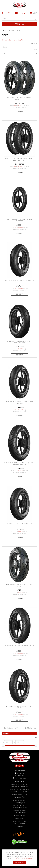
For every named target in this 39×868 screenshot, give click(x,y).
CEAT (19, 30)
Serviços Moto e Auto (20, 800)
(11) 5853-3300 (23, 784)
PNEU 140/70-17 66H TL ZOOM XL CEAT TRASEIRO (19, 645)
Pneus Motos (11, 30)
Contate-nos (20, 773)
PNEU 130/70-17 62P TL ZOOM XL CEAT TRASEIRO (19, 524)
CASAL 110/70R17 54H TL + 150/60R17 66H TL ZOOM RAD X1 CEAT (19, 159)
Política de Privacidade (20, 808)
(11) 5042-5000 (23, 787)
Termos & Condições (19, 810)
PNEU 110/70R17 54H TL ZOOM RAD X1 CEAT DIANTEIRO (19, 342)
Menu (19, 24)
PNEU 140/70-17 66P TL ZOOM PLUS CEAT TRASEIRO (19, 707)
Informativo (19, 826)
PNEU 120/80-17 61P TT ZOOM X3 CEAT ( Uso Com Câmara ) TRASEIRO (19, 464)
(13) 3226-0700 (22, 794)
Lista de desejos (19, 824)
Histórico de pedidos (19, 821)
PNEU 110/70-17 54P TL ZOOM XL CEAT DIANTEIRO (19, 280)
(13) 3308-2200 (22, 792)
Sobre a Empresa (19, 803)
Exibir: (36, 50)
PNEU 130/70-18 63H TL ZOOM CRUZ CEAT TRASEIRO (19, 585)
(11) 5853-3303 (19, 776)
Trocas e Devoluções (20, 813)
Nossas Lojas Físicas (19, 805)
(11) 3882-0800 (24, 789)
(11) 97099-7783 (19, 778)
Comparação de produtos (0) (12, 40)
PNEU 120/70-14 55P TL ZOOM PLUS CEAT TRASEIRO (19, 403)
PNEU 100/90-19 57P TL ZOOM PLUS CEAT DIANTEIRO (19, 220)
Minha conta (20, 819)
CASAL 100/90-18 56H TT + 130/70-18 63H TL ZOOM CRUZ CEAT (19, 98)
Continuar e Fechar (19, 862)
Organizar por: (33, 43)
